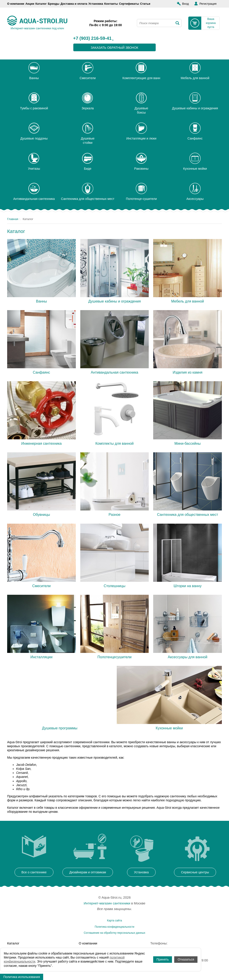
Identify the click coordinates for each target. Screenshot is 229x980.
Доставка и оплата (74, 4)
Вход (186, 4)
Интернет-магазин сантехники (107, 903)
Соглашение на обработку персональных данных (114, 933)
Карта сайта (115, 921)
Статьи (145, 4)
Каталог (41, 4)
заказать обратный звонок (115, 48)
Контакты (111, 4)
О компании (16, 4)
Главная (13, 219)
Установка (96, 4)
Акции (30, 4)
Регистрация (208, 4)
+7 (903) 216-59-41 (92, 38)
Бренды (54, 4)
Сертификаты (129, 4)
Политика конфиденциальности (114, 927)
